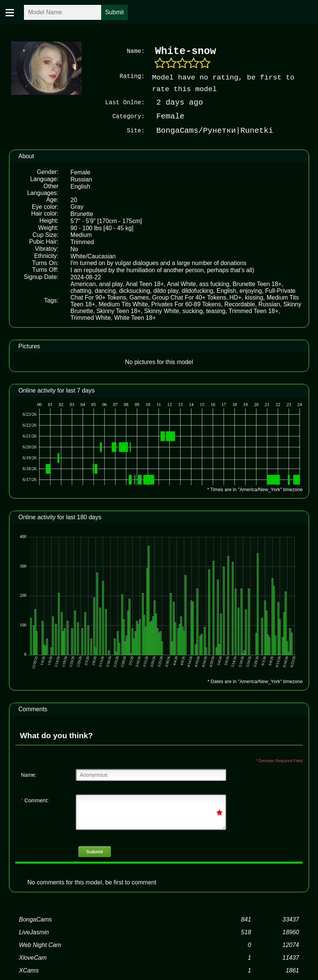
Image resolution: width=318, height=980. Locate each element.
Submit (95, 852)
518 (246, 932)
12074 (291, 945)
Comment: (35, 800)
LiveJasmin (34, 932)
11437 (291, 958)
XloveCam (33, 958)
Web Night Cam (40, 945)
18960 (291, 932)
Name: (29, 775)
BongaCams (35, 919)
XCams (28, 970)
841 (246, 919)
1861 (293, 970)
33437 (291, 919)
